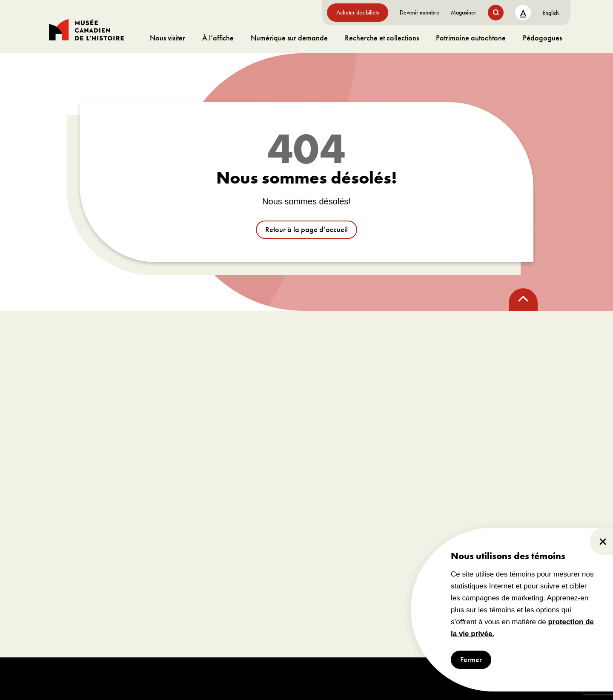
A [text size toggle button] (523, 13)
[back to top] (523, 300)
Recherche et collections (382, 38)
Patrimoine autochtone (471, 38)
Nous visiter (168, 38)
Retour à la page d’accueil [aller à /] (306, 230)
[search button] (496, 13)
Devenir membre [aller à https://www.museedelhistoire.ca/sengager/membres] (420, 12)
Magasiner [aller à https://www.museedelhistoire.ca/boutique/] (464, 12)
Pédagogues (542, 38)
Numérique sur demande (289, 38)
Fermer (471, 660)
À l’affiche (218, 38)
